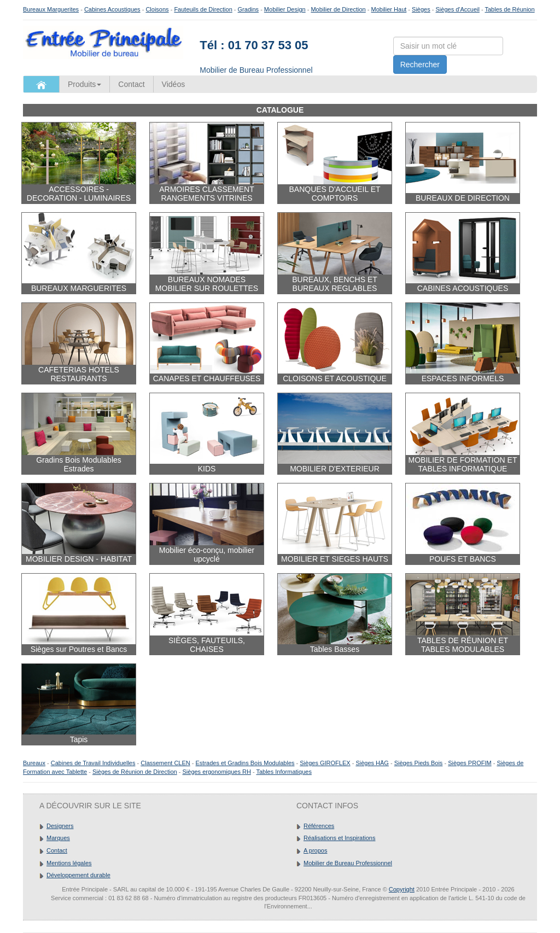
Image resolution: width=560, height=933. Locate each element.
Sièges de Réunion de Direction (135, 772)
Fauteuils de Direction (203, 9)
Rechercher (420, 65)
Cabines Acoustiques (112, 9)
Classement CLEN (165, 763)
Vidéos (174, 84)
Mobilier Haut (389, 9)
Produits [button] (84, 84)
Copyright (402, 889)
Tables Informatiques (284, 772)
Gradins (249, 9)
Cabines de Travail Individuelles (93, 763)
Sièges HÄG (372, 763)
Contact (131, 84)
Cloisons (157, 9)
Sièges (421, 9)
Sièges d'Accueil (458, 9)
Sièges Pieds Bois (419, 763)
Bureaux (34, 763)
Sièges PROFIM (469, 763)
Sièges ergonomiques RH (216, 772)
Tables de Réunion (509, 9)
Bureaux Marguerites (51, 9)
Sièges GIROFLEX (325, 763)
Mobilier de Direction (338, 9)
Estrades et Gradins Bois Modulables (245, 763)
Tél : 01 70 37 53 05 (254, 45)
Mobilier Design (285, 9)
